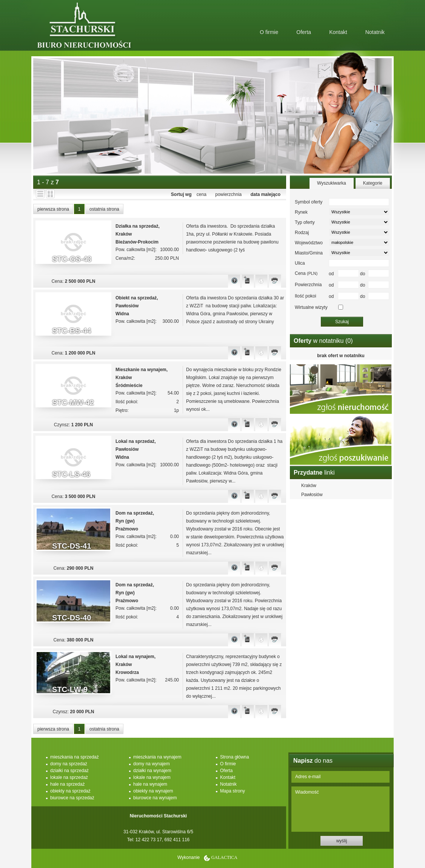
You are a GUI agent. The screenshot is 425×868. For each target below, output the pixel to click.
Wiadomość (340, 809)
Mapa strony (233, 791)
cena (202, 194)
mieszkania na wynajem (157, 757)
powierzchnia (228, 194)
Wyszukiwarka (332, 183)
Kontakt (338, 32)
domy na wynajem (152, 764)
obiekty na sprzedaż (70, 791)
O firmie (269, 32)
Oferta (304, 32)
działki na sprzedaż (69, 771)
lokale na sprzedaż (69, 777)
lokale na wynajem (152, 777)
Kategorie (373, 183)
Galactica (224, 857)
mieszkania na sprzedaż (75, 757)
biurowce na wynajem (155, 798)
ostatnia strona (104, 209)
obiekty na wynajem (153, 791)
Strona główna (235, 757)
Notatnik (375, 32)
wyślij (342, 841)
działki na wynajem (152, 771)
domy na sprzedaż (69, 764)
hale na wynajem (150, 784)
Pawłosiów (312, 495)
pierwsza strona (53, 209)
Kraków (309, 486)
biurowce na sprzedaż (72, 798)
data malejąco (266, 194)
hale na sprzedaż (67, 784)
